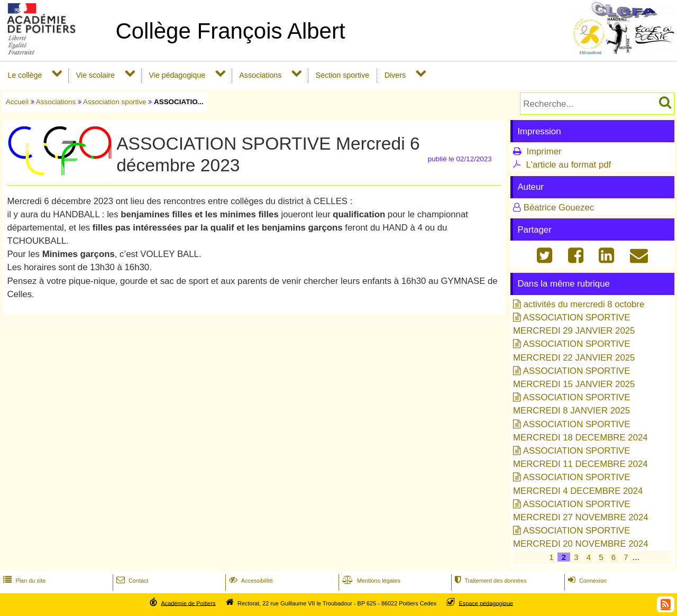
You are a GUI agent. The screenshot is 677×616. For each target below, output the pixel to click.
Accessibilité (250, 581)
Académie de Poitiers (188, 603)
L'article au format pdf (568, 165)
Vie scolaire (95, 75)
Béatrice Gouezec (559, 208)
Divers (395, 75)
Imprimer (544, 151)
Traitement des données (490, 581)
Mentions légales (370, 581)
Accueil (17, 102)
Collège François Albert (230, 31)
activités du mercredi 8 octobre (584, 304)
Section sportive (343, 75)
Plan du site (23, 581)
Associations (260, 75)
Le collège (25, 75)
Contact (131, 581)
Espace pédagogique (486, 603)
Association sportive (115, 102)
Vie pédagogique (177, 75)
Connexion (586, 581)
